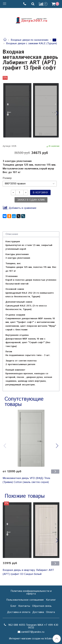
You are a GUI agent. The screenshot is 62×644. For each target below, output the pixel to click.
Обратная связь (42, 606)
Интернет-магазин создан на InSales (31, 639)
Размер (7, 178)
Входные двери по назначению (30, 40)
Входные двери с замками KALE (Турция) (31, 43)
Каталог (51, 600)
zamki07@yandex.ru (33, 632)
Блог (13, 606)
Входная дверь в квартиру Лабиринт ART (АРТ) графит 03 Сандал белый (28, 572)
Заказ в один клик (31, 200)
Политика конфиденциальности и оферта (31, 592)
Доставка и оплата (19, 612)
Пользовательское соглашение (25, 600)
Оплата (50, 612)
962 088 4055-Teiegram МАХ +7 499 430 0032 (33, 626)
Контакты (24, 606)
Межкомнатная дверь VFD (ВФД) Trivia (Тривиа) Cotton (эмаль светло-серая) (26, 480)
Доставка (38, 612)
